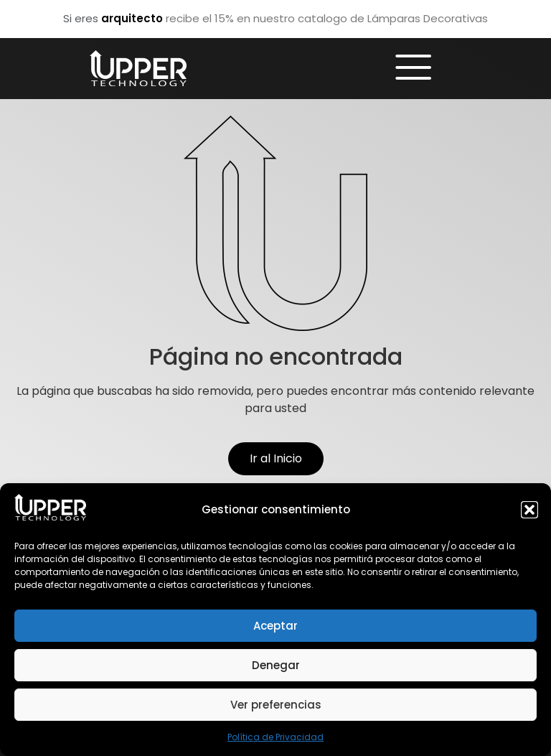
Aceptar (275, 626)
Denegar (276, 665)
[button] (529, 510)
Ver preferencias (276, 705)
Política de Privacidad (275, 737)
